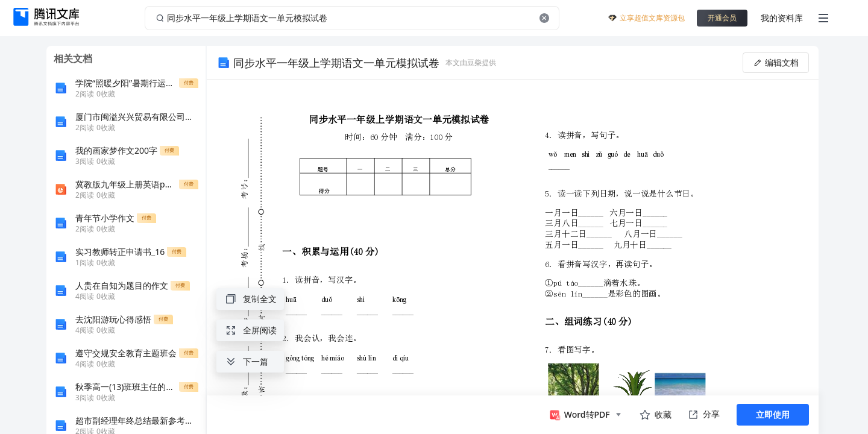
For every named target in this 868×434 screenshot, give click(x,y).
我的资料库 (782, 18)
